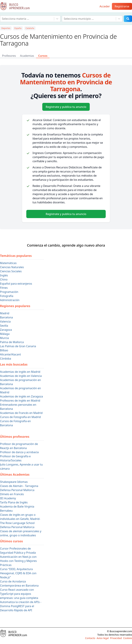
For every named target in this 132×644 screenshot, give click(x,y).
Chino (4, 279)
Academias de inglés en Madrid (20, 372)
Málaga (5, 334)
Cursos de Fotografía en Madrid (20, 417)
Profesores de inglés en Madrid (20, 401)
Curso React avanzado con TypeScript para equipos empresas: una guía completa (19, 594)
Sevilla (4, 326)
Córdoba (5, 359)
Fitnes (4, 288)
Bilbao (4, 350)
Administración (10, 300)
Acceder (105, 6)
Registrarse (122, 6)
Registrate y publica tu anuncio (66, 107)
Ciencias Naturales (12, 267)
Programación (9, 292)
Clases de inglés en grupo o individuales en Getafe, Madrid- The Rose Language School (20, 519)
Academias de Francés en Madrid (21, 413)
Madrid (5, 313)
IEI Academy (8, 498)
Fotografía (7, 296)
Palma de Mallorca (12, 342)
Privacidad (116, 638)
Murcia (4, 338)
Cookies (128, 638)
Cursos (43, 56)
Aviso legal (103, 638)
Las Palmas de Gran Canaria (18, 346)
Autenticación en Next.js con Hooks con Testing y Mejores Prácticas (18, 561)
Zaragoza (6, 330)
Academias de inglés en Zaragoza (21, 396)
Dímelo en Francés (12, 494)
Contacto (90, 638)
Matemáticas (8, 263)
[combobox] (2, 19)
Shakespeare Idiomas (14, 482)
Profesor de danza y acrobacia (19, 452)
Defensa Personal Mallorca (17, 490)
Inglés (4, 275)
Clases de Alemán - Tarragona (19, 486)
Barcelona (6, 317)
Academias (27, 56)
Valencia (5, 321)
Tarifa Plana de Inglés (14, 502)
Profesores (9, 56)
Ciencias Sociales (11, 271)
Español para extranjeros (16, 284)
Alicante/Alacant (10, 354)
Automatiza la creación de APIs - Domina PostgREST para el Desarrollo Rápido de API (21, 606)
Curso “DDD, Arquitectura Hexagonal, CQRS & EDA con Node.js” (18, 573)
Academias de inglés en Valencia (21, 376)
